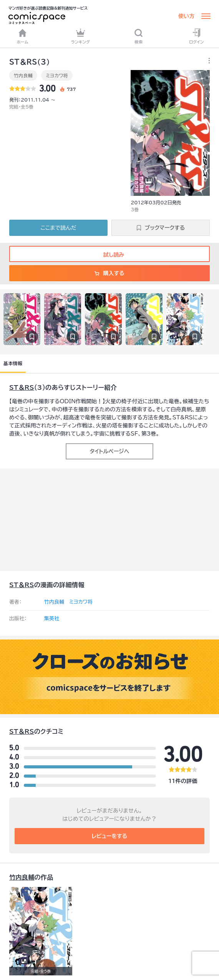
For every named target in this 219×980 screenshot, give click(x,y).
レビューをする (110, 836)
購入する (109, 273)
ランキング (81, 36)
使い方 (186, 16)
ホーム (23, 36)
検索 (139, 36)
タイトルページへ (109, 451)
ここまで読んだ (59, 228)
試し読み (109, 255)
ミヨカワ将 (57, 75)
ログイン (196, 36)
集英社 (52, 619)
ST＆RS (22, 387)
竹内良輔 (23, 75)
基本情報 (13, 363)
